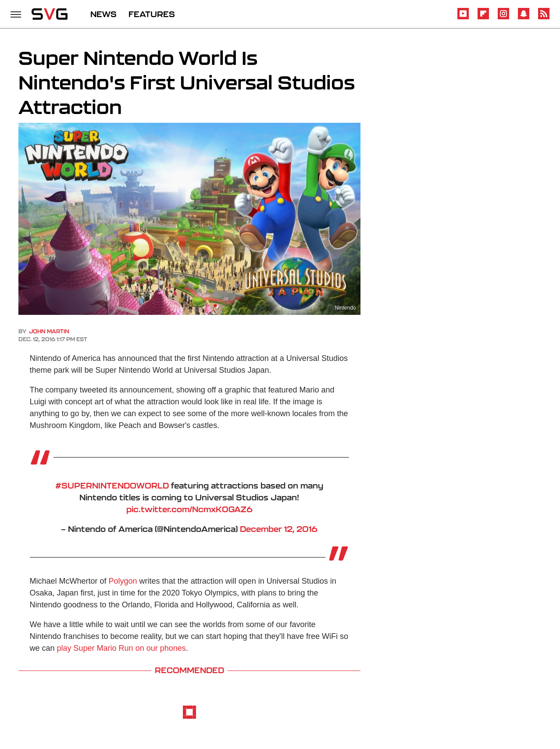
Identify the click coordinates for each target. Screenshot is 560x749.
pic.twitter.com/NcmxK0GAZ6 (189, 509)
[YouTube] (463, 18)
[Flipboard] (483, 18)
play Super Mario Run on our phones (121, 648)
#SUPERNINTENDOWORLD (112, 485)
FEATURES (152, 14)
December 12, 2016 (279, 529)
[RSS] (544, 18)
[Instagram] (503, 18)
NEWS (103, 14)
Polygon (123, 581)
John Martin (49, 331)
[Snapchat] (524, 18)
